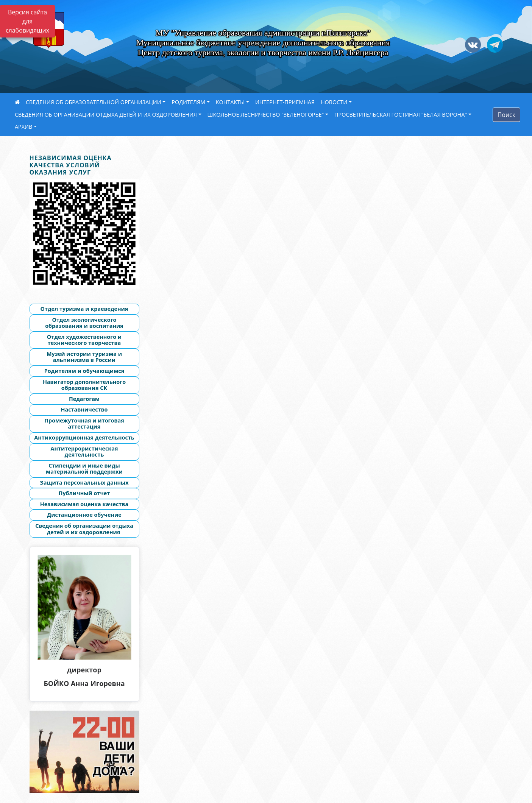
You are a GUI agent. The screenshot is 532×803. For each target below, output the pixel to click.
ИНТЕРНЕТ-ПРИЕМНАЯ (285, 102)
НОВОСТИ (334, 102)
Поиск (506, 115)
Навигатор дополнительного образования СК (84, 385)
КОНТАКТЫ (230, 102)
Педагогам (84, 399)
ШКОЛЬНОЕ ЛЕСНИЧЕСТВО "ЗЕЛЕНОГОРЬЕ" (266, 115)
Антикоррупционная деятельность (84, 437)
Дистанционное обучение (84, 515)
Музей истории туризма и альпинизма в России (84, 357)
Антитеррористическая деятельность (84, 452)
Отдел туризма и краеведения (84, 309)
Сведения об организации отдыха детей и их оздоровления (84, 529)
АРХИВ (23, 127)
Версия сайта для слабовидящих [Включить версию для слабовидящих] (27, 21)
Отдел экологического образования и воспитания (84, 323)
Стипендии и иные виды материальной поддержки (84, 469)
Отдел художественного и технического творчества (84, 340)
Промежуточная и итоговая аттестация (84, 424)
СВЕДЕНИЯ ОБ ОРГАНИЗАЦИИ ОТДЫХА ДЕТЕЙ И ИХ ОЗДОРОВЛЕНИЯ (106, 115)
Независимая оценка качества (84, 504)
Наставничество (84, 409)
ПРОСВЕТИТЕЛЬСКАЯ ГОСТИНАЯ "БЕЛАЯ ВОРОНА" (401, 115)
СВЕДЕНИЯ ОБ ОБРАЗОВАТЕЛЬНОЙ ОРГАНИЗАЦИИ (94, 102)
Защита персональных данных (84, 483)
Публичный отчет (84, 493)
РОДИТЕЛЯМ (188, 102)
